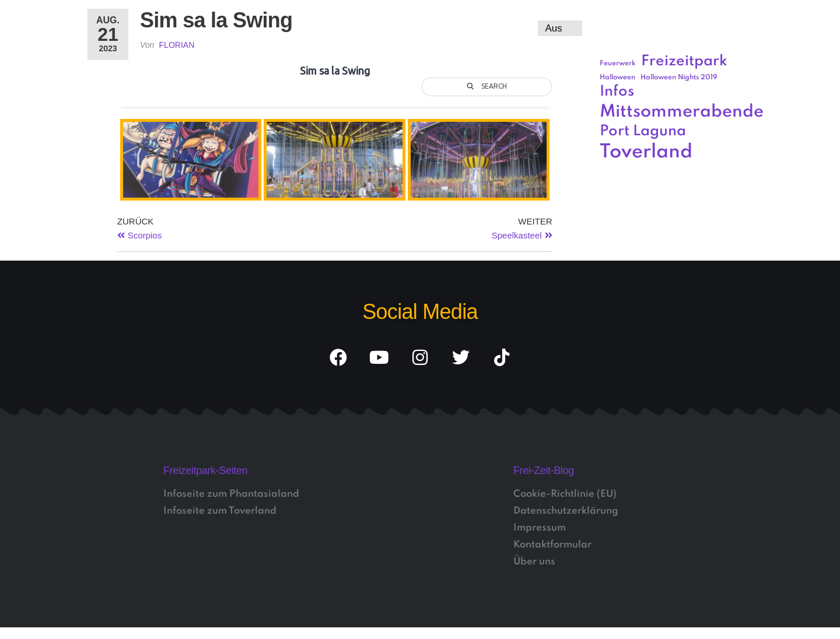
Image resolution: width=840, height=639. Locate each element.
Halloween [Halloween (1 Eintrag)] (617, 78)
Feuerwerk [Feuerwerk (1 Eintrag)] (618, 64)
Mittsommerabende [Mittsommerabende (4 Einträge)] (682, 112)
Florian (177, 45)
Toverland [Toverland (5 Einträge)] (646, 152)
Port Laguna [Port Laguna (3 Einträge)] (643, 131)
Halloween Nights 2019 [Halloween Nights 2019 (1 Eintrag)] (679, 78)
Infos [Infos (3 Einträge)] (617, 92)
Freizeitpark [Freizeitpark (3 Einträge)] (684, 62)
